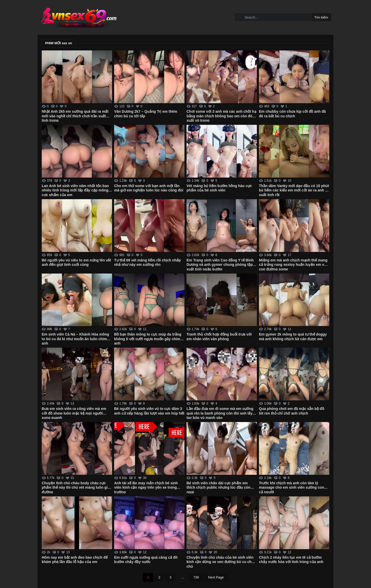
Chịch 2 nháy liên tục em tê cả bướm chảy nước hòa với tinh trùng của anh (291, 560)
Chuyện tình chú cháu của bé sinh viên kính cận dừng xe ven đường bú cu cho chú (220, 561)
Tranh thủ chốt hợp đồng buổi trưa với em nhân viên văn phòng (219, 337)
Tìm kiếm (321, 17)
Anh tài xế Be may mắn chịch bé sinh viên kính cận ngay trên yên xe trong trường (146, 487)
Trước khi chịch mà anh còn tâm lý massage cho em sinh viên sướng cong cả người (293, 487)
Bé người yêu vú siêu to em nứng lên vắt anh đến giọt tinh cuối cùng (76, 262)
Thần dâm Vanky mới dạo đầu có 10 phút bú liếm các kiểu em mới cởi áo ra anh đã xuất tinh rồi (294, 190)
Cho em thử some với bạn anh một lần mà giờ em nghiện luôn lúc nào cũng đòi (149, 188)
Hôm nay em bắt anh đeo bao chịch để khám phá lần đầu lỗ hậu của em (75, 560)
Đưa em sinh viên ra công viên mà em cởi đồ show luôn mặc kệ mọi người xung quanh (74, 413)
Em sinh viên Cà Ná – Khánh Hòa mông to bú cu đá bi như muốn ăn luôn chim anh (75, 338)
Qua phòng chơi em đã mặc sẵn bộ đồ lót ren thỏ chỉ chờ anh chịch (292, 411)
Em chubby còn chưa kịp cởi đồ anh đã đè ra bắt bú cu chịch (292, 114)
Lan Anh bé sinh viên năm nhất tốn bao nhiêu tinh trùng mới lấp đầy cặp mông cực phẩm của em (75, 190)
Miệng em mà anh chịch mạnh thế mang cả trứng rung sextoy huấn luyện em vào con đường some (294, 264)
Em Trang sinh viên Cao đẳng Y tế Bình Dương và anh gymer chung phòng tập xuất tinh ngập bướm (220, 264)
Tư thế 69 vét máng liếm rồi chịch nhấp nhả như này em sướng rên (147, 262)
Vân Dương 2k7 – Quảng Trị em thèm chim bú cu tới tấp (146, 114)
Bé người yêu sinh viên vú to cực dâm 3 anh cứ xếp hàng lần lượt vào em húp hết (149, 411)
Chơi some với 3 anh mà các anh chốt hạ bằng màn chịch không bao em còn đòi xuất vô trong (221, 116)
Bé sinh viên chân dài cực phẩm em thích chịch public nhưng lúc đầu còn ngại (218, 487)
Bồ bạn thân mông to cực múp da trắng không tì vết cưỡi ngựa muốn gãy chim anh (148, 338)
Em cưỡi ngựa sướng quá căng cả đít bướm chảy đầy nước (146, 560)
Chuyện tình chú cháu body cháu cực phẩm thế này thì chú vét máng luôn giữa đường (77, 487)
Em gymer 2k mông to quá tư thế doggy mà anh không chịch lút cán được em (293, 337)
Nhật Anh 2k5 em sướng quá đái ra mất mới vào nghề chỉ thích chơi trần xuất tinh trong (75, 116)
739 (196, 577)
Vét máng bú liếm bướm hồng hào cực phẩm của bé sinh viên (219, 188)
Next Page (216, 577)
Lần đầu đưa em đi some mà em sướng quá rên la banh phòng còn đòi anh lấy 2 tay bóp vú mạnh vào (221, 413)
